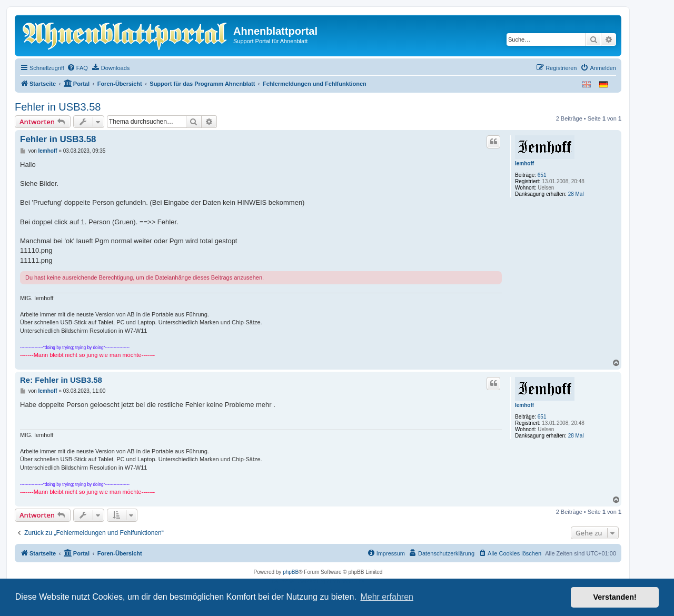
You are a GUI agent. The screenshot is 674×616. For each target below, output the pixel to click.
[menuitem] (77, 68)
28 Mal (576, 194)
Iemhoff (524, 163)
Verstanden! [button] (615, 597)
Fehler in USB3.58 (58, 107)
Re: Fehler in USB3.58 (61, 380)
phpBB (291, 572)
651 (542, 175)
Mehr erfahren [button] (387, 597)
